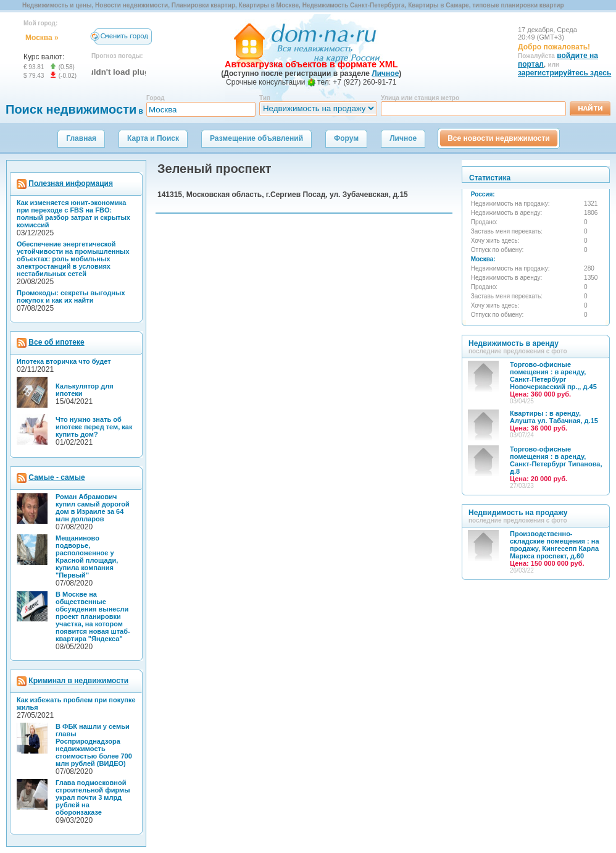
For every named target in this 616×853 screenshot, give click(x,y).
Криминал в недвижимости (78, 681)
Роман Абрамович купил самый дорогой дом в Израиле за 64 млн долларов (93, 508)
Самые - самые (56, 477)
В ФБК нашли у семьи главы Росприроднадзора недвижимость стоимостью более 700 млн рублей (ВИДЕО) (94, 745)
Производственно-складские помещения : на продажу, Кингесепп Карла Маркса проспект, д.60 (555, 548)
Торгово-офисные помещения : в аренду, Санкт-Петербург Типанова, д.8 (556, 464)
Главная (81, 138)
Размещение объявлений (256, 138)
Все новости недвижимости (499, 138)
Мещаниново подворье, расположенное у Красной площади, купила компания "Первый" (87, 557)
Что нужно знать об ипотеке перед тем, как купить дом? (94, 427)
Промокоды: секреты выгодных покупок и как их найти (71, 296)
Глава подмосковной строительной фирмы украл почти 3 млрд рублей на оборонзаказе (93, 797)
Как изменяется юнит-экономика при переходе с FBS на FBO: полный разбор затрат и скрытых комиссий (73, 214)
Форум (346, 138)
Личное (403, 138)
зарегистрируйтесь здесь (564, 73)
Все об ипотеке (56, 342)
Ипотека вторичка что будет (64, 361)
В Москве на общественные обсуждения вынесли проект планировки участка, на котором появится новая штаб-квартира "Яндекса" (93, 616)
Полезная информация (71, 183)
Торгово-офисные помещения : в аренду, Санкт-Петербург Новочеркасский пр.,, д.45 (553, 379)
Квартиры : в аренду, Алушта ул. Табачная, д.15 (554, 421)
